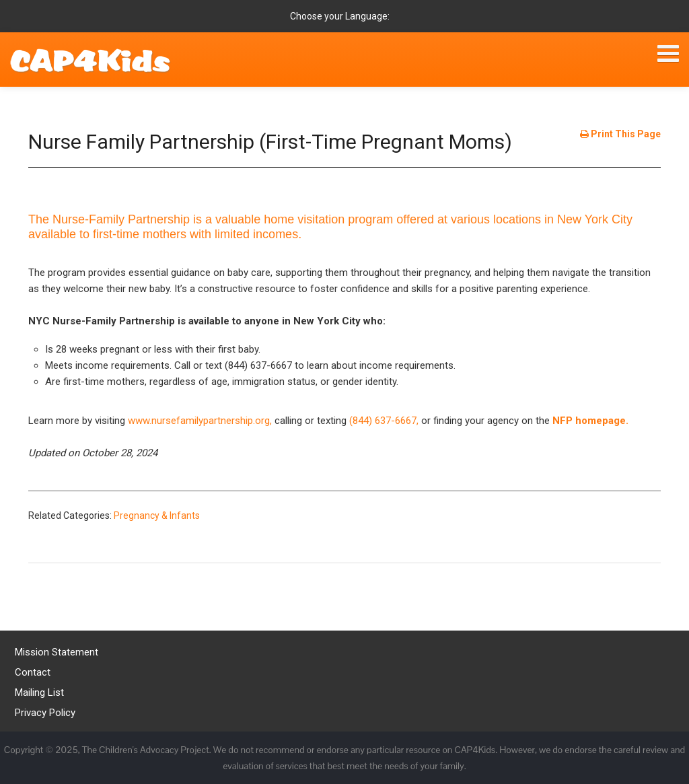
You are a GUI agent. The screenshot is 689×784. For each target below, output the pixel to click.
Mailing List (39, 692)
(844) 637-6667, (385, 421)
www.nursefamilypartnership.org (199, 421)
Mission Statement (57, 652)
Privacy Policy (45, 713)
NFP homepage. (590, 421)
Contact (33, 672)
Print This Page (620, 134)
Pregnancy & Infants (157, 515)
